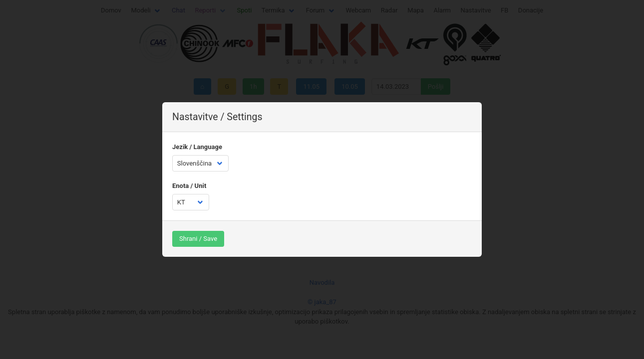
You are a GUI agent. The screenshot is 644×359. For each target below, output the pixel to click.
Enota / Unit (189, 186)
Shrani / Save (198, 239)
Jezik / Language (197, 147)
